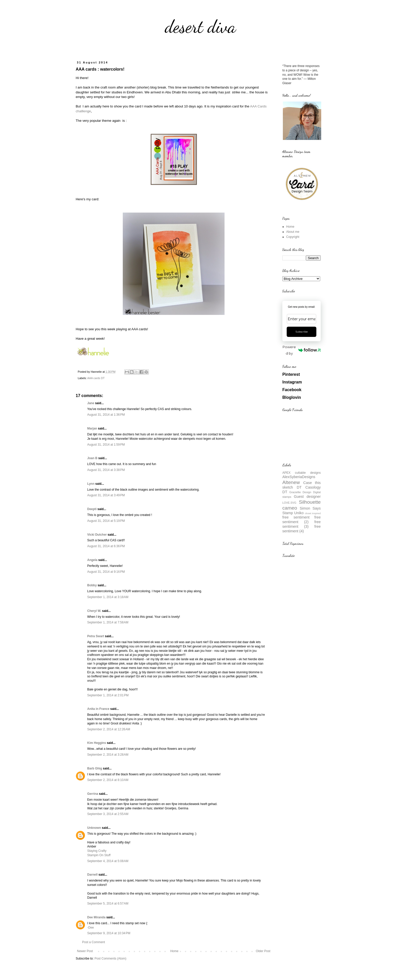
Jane (91, 403)
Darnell (92, 875)
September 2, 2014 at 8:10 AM (108, 780)
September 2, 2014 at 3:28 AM (108, 755)
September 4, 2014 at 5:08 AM (108, 861)
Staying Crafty (97, 851)
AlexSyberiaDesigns (299, 477)
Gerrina (93, 794)
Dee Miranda (96, 917)
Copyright (293, 237)
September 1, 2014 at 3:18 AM (108, 597)
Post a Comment (93, 942)
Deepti (92, 509)
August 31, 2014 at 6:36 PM (106, 546)
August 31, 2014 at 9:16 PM (106, 572)
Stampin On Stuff (99, 855)
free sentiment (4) (302, 529)
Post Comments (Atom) (110, 959)
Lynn (91, 484)
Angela (92, 560)
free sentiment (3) (302, 524)
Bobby (92, 585)
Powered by (302, 350)
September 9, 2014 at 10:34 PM (109, 933)
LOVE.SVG (289, 503)
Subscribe (302, 332)
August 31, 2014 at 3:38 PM (106, 470)
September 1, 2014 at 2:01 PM (108, 695)
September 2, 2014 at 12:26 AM (109, 729)
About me (293, 232)
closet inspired (313, 513)
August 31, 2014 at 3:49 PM (106, 495)
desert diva (201, 27)
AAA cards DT (96, 378)
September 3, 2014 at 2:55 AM (108, 814)
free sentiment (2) (302, 520)
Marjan (93, 428)
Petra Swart (96, 636)
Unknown (94, 828)
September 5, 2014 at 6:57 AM (108, 904)
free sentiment (296, 517)
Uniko (299, 513)
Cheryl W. (94, 611)
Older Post (263, 951)
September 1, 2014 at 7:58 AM (108, 622)
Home (174, 951)
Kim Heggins (97, 743)
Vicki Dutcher (97, 535)
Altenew (291, 482)
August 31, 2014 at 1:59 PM (106, 445)
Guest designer (307, 497)
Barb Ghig (95, 768)
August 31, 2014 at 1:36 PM (106, 415)
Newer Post (85, 951)
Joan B (92, 458)
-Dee (91, 928)
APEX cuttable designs (302, 473)
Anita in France (98, 709)
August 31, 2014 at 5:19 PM (106, 521)
